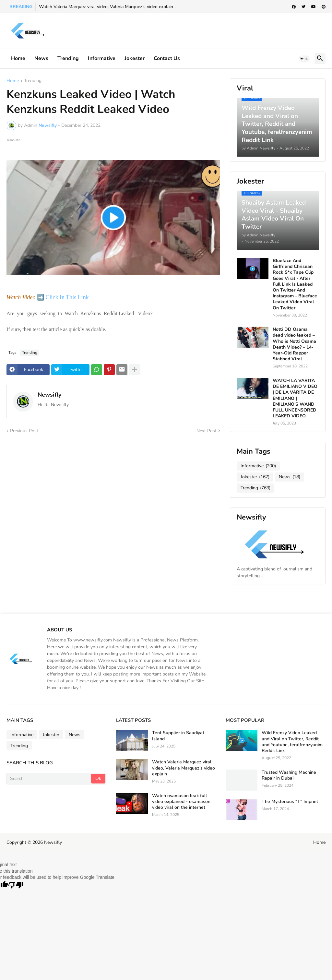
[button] (304, 59)
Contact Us (167, 58)
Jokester (135, 58)
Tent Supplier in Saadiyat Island (178, 736)
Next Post (207, 431)
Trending (68, 58)
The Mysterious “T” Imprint (290, 802)
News (41, 58)
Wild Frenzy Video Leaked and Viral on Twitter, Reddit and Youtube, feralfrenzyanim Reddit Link (292, 742)
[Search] (49, 779)
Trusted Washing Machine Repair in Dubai (289, 775)
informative (102, 58)
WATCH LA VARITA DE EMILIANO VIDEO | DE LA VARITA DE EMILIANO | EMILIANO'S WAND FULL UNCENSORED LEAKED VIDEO (295, 398)
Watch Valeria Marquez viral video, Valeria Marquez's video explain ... (108, 7)
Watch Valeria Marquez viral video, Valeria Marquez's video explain (184, 768)
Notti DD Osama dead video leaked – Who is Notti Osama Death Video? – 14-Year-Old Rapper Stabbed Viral (294, 344)
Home (18, 58)
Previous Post (24, 431)
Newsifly (49, 395)
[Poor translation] (16, 885)
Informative (258, 466)
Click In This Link (68, 297)
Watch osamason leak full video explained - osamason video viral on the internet (181, 802)
